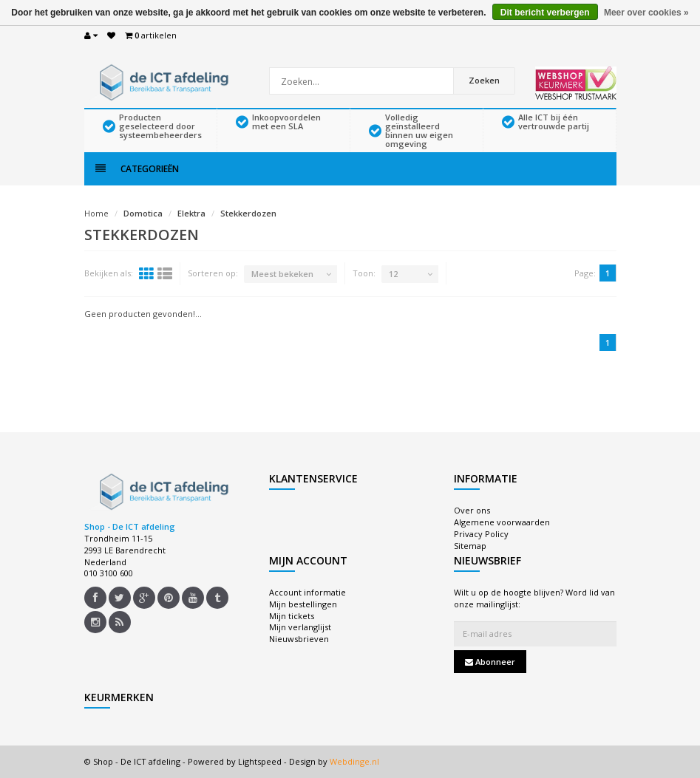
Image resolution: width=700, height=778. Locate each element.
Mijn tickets (292, 616)
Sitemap (470, 546)
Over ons (472, 510)
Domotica (143, 213)
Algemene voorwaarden (502, 522)
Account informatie (307, 592)
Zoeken (484, 80)
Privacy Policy (481, 534)
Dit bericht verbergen (545, 13)
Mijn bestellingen (303, 604)
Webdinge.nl (354, 761)
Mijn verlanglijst (300, 627)
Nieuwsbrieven (299, 639)
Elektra (191, 213)
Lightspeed (260, 761)
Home (96, 213)
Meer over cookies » (646, 13)
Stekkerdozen (248, 213)
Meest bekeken (282, 274)
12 (393, 274)
